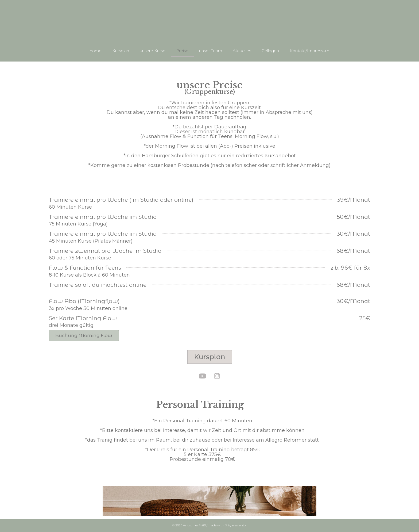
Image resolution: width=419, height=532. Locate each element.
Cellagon (270, 51)
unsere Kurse (153, 51)
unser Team (211, 51)
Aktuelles (242, 51)
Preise (182, 51)
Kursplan (121, 51)
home (96, 51)
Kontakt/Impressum (309, 51)
